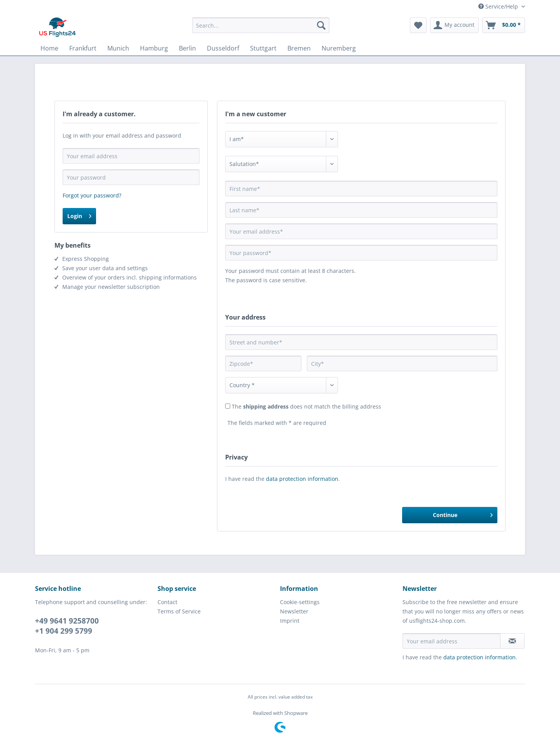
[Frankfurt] (83, 48)
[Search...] (261, 25)
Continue (463, 514)
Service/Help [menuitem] (499, 6)
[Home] (49, 48)
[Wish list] (418, 25)
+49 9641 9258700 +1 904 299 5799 (67, 626)
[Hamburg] (154, 48)
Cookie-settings (300, 602)
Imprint (290, 621)
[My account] (454, 25)
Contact (167, 602)
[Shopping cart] (504, 25)
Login (79, 215)
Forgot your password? (92, 195)
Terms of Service (179, 611)
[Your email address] (451, 641)
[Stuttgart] (263, 48)
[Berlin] (187, 48)
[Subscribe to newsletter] (512, 641)
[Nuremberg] (339, 48)
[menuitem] (261, 29)
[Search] (321, 25)
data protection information (302, 479)
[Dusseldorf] (223, 48)
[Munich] (118, 48)
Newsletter (294, 611)
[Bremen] (299, 48)
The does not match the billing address (306, 406)
